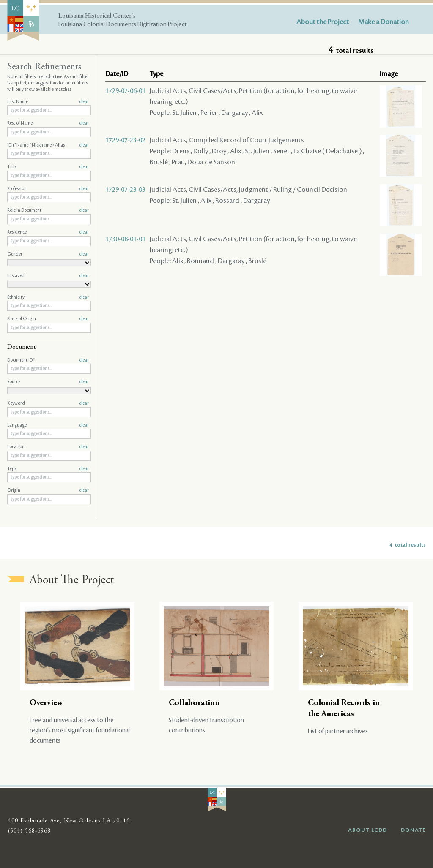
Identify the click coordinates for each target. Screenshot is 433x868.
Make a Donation (384, 22)
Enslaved (48, 276)
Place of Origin (48, 319)
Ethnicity (48, 297)
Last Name (48, 102)
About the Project (323, 22)
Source (48, 382)
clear (84, 102)
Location (48, 447)
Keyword (48, 403)
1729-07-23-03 (125, 190)
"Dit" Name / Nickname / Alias (48, 145)
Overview (46, 703)
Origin (48, 490)
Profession (48, 189)
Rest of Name (48, 123)
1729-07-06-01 (125, 91)
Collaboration (194, 703)
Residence (48, 232)
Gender (48, 254)
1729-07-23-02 (125, 140)
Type (48, 469)
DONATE (413, 830)
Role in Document (48, 210)
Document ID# (48, 360)
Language (48, 425)
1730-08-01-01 (125, 239)
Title (48, 167)
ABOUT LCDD (367, 830)
